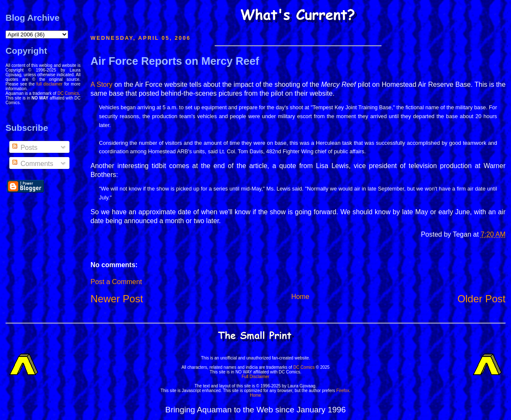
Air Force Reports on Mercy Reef (175, 61)
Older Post (482, 299)
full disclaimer (50, 84)
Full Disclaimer (256, 377)
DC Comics (68, 93)
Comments (32, 164)
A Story (102, 84)
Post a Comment (116, 282)
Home (300, 297)
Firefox (343, 391)
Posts (24, 148)
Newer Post (117, 299)
